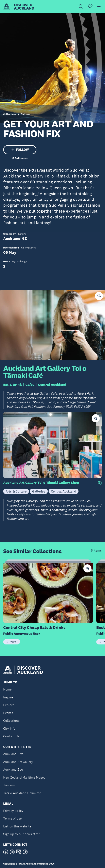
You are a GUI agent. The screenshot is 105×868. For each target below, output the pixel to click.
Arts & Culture (16, 491)
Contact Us (11, 736)
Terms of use (12, 818)
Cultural (26, 114)
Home (7, 689)
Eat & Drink (13, 385)
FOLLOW (20, 150)
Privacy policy (13, 811)
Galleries (39, 491)
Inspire (8, 697)
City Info (9, 729)
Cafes (30, 385)
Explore (9, 705)
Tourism (9, 785)
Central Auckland (52, 385)
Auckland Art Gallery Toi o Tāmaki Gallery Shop (41, 483)
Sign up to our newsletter (21, 834)
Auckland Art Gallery (18, 762)
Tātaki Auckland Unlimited (22, 793)
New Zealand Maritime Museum (26, 777)
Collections (10, 114)
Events (8, 713)
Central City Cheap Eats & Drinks (34, 628)
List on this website (17, 826)
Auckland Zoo (13, 770)
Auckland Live (13, 754)
